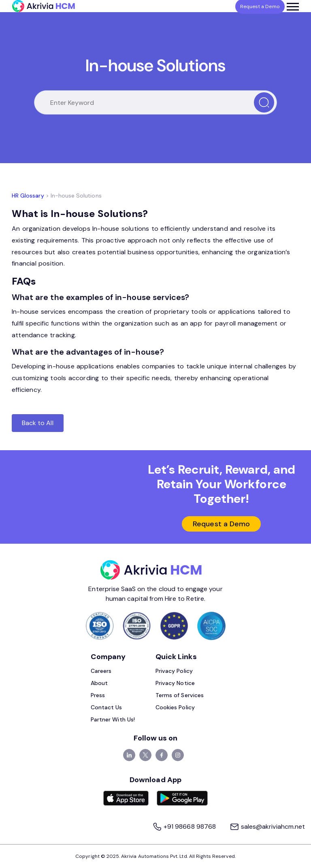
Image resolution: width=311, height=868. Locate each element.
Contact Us (107, 707)
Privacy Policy (174, 671)
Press (98, 695)
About (99, 683)
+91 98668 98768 (185, 827)
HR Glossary (28, 196)
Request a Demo (221, 524)
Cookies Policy (175, 707)
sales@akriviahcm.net (267, 827)
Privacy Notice (175, 683)
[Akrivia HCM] (44, 6)
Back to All (38, 423)
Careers (101, 671)
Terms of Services (180, 695)
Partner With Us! (113, 719)
